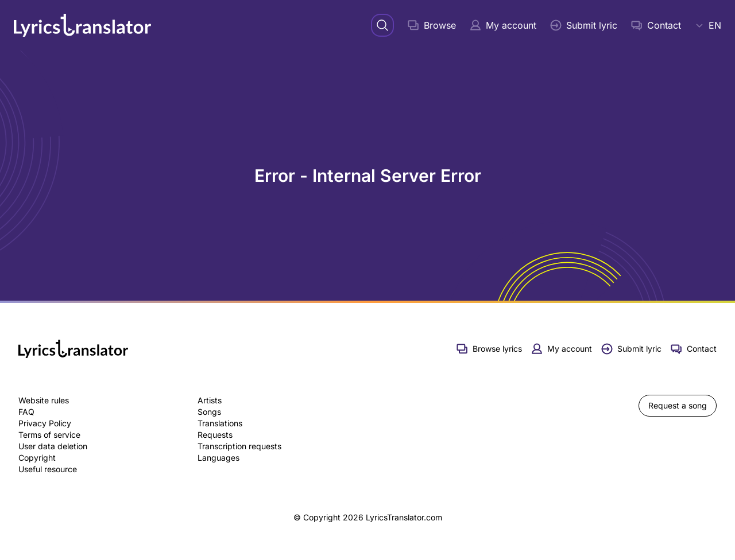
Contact (656, 25)
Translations (220, 423)
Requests (215, 435)
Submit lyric (584, 25)
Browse (432, 25)
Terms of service (49, 435)
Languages (218, 458)
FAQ (26, 412)
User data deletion (53, 446)
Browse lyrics (489, 349)
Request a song (678, 405)
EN (708, 25)
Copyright (37, 458)
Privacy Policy (45, 423)
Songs (209, 412)
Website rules (44, 400)
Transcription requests (239, 446)
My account (503, 25)
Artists (210, 400)
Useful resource (48, 469)
